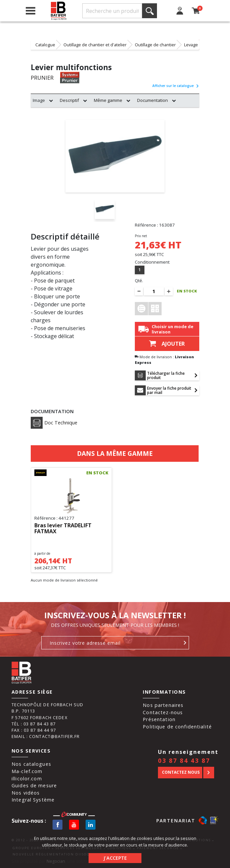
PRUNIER (42, 78)
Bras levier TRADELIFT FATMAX (63, 529)
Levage (191, 45)
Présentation (159, 719)
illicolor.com (27, 779)
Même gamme (108, 100)
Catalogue (45, 45)
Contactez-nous (163, 712)
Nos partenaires (163, 705)
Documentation (153, 100)
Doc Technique (54, 423)
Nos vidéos (26, 793)
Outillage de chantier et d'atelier (95, 45)
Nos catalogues (31, 764)
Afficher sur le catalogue (176, 86)
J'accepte (115, 858)
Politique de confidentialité (177, 727)
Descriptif (69, 100)
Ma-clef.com (27, 771)
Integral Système (33, 800)
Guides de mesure (34, 785)
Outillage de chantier (155, 45)
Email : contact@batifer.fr (46, 736)
